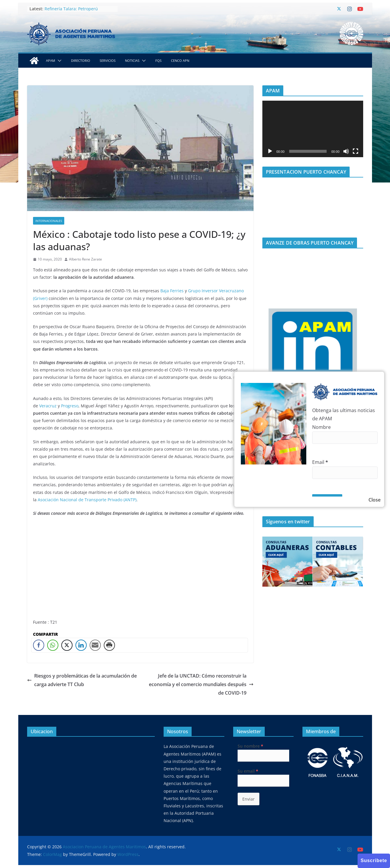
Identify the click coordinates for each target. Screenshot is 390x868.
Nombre (321, 427)
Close (375, 500)
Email (320, 462)
